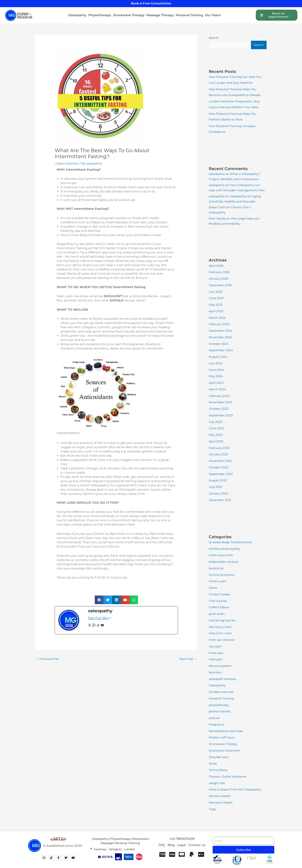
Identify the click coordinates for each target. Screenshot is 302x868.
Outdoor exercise (221, 692)
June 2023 (216, 428)
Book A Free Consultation (151, 3)
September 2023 (221, 415)
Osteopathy (77, 15)
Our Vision (213, 15)
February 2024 (219, 396)
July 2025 (216, 292)
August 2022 (218, 480)
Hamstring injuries (222, 620)
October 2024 (219, 344)
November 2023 (220, 402)
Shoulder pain (219, 757)
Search (214, 38)
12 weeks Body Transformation (230, 542)
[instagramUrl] (94, 625)
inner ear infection (222, 640)
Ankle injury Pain (221, 555)
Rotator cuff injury (222, 737)
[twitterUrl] (90, 625)
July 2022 (216, 487)
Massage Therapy (160, 15)
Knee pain (216, 653)
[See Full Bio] (110, 618)
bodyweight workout (224, 562)
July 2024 (216, 363)
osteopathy (217, 174)
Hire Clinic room (220, 633)
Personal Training (189, 15)
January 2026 (219, 279)
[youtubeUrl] (102, 625)
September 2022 (221, 474)
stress (213, 763)
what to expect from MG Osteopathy (235, 789)
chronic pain (218, 581)
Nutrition (73, 163)
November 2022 (220, 461)
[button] (99, 600)
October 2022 (219, 467)
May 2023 (216, 435)
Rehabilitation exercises (226, 731)
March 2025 (217, 318)
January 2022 (219, 493)
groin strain (217, 614)
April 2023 (216, 441)
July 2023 (216, 422)
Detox (61, 163)
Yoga (212, 809)
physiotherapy (219, 705)
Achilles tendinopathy (224, 549)
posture (214, 718)
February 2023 (219, 448)
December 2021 (220, 500)
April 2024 (216, 383)
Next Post (188, 659)
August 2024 (218, 357)
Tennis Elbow (218, 770)
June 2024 (216, 370)
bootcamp (216, 568)
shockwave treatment (224, 750)
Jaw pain (215, 646)
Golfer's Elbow (219, 607)
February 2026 (219, 272)
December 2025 (220, 285)
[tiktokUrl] (98, 625)
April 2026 (216, 266)
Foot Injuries (218, 601)
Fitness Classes (219, 594)
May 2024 (216, 376)
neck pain (216, 659)
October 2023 (219, 409)
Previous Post (47, 659)
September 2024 (221, 350)
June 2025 (216, 298)
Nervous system (220, 666)
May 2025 (216, 305)
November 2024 (220, 337)
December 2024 (220, 331)
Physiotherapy (100, 15)
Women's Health (221, 803)
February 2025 (219, 324)
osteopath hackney (222, 679)
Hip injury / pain (220, 627)
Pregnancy (217, 724)
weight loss (217, 783)
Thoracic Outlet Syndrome (228, 776)
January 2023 (218, 454)
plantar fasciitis (220, 711)
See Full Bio (98, 618)
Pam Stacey (217, 218)
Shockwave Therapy (129, 15)
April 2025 (216, 311)
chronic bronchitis (222, 575)
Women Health (220, 796)
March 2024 (217, 389)
